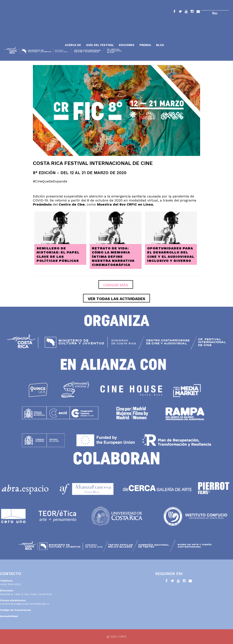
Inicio (33, 35)
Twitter (180, 12)
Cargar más (116, 285)
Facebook (174, 12)
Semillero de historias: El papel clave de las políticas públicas (58, 254)
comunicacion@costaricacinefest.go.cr (25, 604)
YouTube (186, 12)
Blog (160, 45)
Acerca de (73, 45)
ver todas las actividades (116, 299)
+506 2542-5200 (10, 584)
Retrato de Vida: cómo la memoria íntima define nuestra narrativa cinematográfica (113, 256)
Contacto (198, 12)
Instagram (192, 12)
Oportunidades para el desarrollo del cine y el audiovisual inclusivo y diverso (171, 254)
